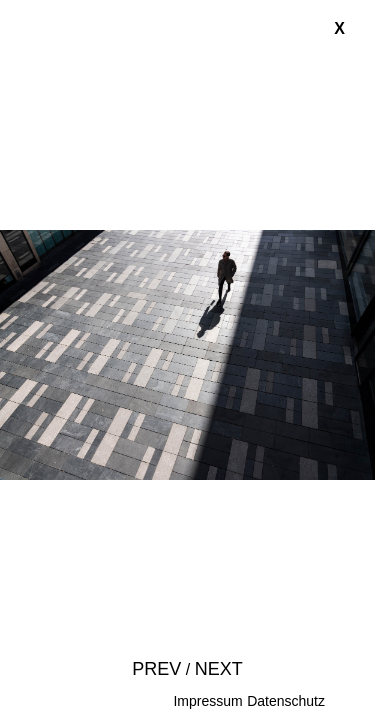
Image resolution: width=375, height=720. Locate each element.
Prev (156, 669)
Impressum (207, 701)
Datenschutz (286, 701)
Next (219, 669)
